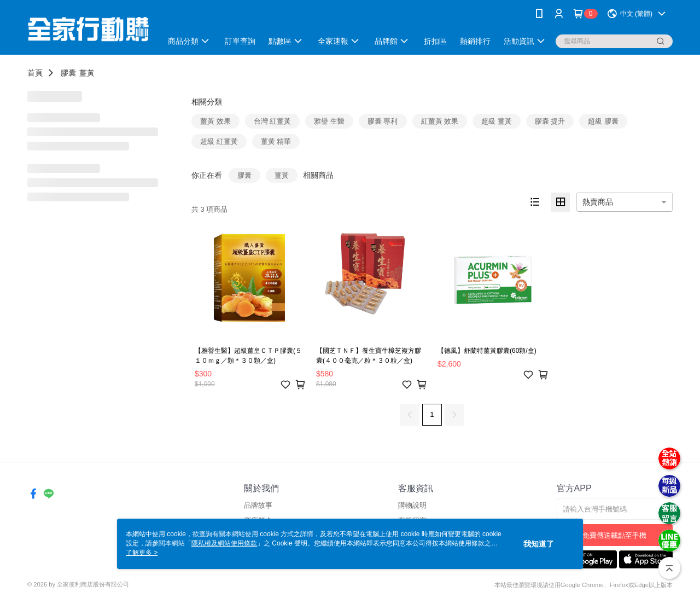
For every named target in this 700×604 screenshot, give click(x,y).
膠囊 (68, 73)
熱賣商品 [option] (598, 202)
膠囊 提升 (550, 121)
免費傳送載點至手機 (614, 535)
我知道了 (539, 544)
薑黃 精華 (276, 141)
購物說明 (412, 505)
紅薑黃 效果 (440, 121)
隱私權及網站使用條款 (224, 543)
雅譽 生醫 (329, 121)
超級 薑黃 (497, 121)
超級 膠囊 (603, 121)
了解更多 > (142, 553)
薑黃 (87, 73)
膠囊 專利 (383, 121)
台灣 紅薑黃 (273, 121)
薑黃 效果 (215, 121)
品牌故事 (258, 505)
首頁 (35, 73)
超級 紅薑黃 (219, 141)
